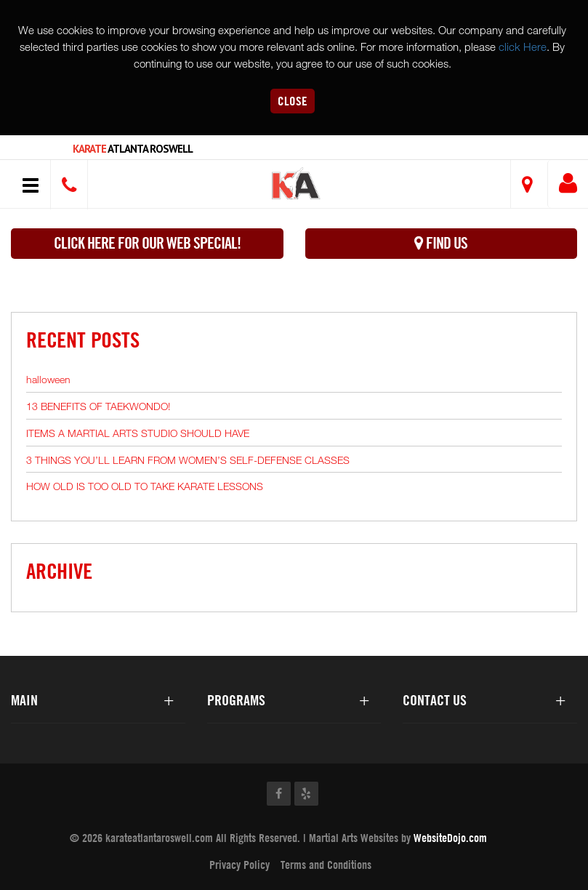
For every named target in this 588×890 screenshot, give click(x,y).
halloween (48, 379)
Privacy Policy (239, 865)
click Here (523, 47)
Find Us (441, 243)
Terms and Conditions (326, 865)
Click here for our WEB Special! (147, 243)
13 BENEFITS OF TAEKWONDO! (98, 406)
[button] (296, 186)
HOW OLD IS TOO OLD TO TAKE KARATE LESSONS (145, 486)
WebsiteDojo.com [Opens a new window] (450, 838)
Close (293, 101)
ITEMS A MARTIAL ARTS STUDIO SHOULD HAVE (138, 433)
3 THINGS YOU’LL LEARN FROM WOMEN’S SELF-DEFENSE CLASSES (188, 460)
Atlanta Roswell (133, 149)
